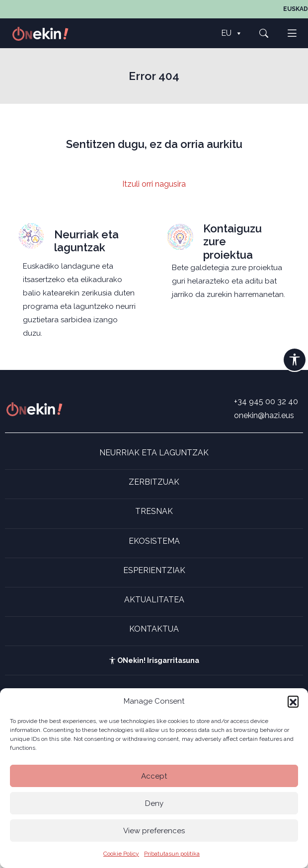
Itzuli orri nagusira (154, 184)
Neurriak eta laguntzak (86, 241)
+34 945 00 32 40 (266, 401)
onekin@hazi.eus (264, 415)
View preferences (154, 831)
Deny (154, 803)
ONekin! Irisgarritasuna (154, 660)
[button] (293, 701)
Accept (154, 776)
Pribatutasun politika (172, 854)
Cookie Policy (121, 854)
